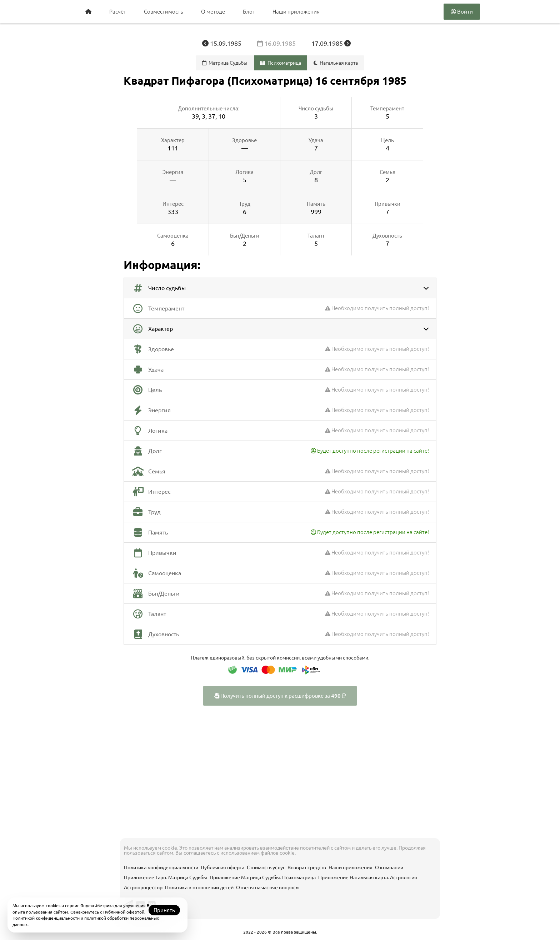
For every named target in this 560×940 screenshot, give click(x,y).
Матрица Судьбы (225, 63)
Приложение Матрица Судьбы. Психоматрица (263, 877)
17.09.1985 (331, 43)
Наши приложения (296, 12)
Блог (249, 12)
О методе (213, 12)
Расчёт (118, 12)
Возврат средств (307, 867)
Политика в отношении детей (199, 887)
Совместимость (164, 12)
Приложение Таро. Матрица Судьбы (166, 877)
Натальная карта (336, 63)
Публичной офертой (124, 912)
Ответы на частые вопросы (268, 887)
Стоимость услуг (266, 867)
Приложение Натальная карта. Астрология (368, 877)
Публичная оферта (222, 867)
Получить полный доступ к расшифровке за (280, 696)
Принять (164, 910)
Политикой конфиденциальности (46, 918)
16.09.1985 (277, 43)
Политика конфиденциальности (161, 867)
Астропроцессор (143, 887)
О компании (389, 867)
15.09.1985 (222, 43)
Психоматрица (281, 63)
